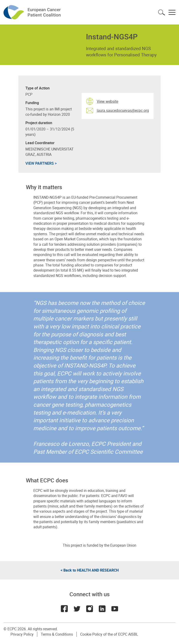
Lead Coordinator (40, 143)
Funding (32, 103)
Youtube (115, 609)
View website (107, 101)
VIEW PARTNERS (41, 163)
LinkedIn (102, 609)
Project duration (39, 123)
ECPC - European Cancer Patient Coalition (33, 12)
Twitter (77, 609)
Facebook (64, 609)
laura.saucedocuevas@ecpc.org (123, 110)
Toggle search (162, 12)
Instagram (89, 609)
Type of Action (38, 88)
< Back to (90, 570)
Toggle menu (172, 12)
